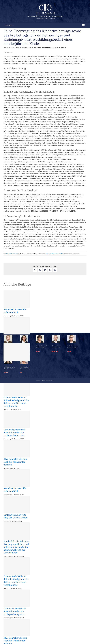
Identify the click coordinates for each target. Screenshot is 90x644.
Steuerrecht (50, 254)
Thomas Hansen (56, 346)
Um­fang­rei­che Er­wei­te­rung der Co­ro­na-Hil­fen (15, 516)
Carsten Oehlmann (12, 254)
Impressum (39, 381)
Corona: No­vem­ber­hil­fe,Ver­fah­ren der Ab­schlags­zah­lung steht (15, 432)
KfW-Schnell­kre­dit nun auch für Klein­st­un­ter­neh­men (15, 462)
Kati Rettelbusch (25, 367)
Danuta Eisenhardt (41, 346)
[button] (45, 327)
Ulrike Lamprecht (9, 367)
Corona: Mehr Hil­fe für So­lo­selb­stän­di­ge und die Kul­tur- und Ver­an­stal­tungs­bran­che (16, 402)
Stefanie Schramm (73, 346)
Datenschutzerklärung (48, 381)
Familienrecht (58, 254)
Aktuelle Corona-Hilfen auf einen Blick (15, 311)
